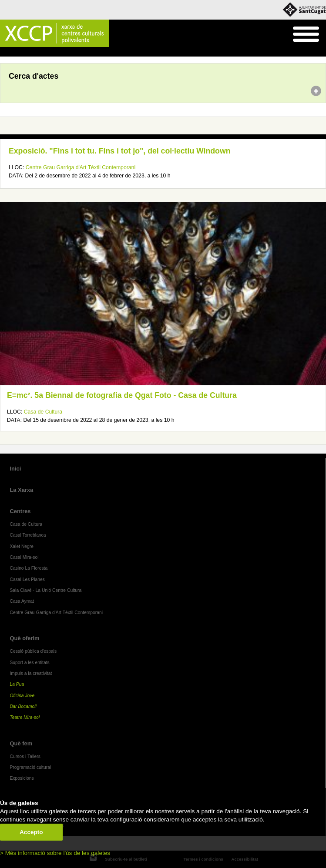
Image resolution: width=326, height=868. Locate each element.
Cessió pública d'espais (33, 651)
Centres (20, 511)
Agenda (23, 52)
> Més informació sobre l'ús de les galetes (55, 853)
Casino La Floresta (29, 568)
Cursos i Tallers (25, 756)
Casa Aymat (22, 601)
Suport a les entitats (29, 663)
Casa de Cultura (43, 412)
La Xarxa (21, 490)
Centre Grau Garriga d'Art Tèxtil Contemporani (81, 167)
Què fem (21, 743)
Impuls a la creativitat (31, 673)
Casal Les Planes (27, 579)
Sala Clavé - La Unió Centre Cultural (46, 590)
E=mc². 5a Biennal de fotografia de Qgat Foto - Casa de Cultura (122, 395)
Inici (5, 52)
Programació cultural (30, 767)
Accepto (31, 832)
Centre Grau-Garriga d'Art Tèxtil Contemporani (56, 613)
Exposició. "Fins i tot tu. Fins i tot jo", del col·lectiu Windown (119, 151)
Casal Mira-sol (24, 557)
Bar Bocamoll (23, 706)
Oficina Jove (22, 696)
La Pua (17, 684)
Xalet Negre (22, 546)
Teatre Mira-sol (25, 717)
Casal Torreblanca (28, 535)
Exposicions (22, 778)
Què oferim (24, 638)
